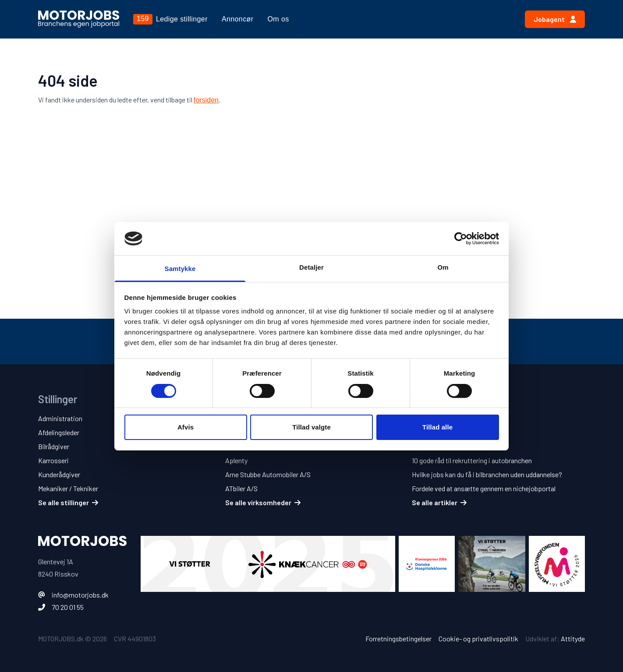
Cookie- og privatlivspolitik (478, 639)
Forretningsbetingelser (398, 639)
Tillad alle (437, 427)
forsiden (206, 100)
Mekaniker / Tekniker (68, 488)
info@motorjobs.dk (80, 595)
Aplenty (236, 460)
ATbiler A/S (241, 488)
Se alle (68, 502)
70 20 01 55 (68, 607)
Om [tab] (443, 267)
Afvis (186, 427)
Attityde (573, 639)
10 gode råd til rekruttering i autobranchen (472, 460)
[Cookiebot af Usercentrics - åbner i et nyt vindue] (461, 239)
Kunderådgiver (59, 474)
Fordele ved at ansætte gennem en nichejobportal (484, 488)
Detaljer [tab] (311, 267)
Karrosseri (53, 460)
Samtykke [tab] (180, 269)
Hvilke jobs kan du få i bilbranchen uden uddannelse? (487, 474)
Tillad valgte (311, 427)
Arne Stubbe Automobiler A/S (268, 474)
